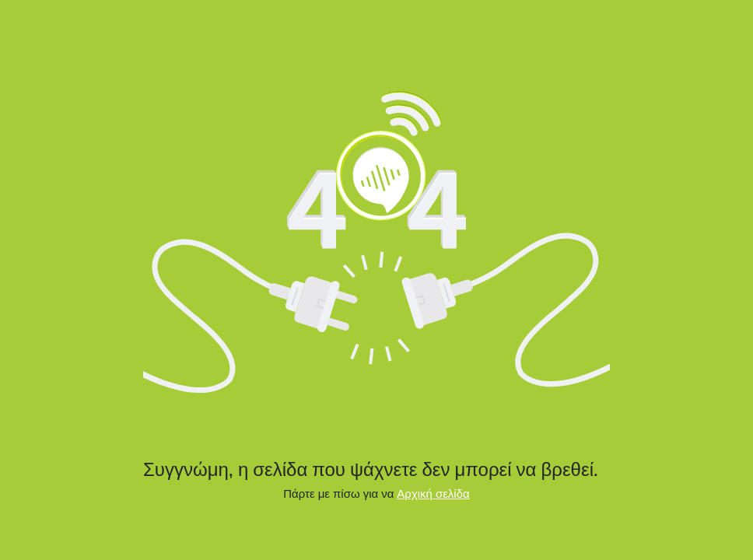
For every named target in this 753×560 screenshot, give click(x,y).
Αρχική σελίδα (433, 493)
